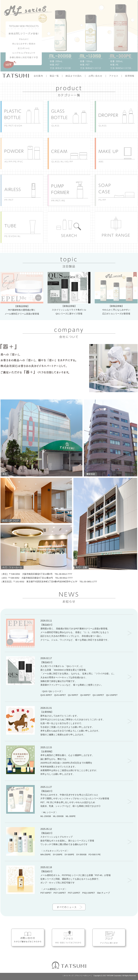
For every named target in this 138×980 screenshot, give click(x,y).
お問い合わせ (95, 76)
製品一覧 (54, 76)
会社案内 (38, 76)
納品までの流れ (74, 76)
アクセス (114, 76)
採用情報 (130, 76)
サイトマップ (69, 976)
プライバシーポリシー (83, 976)
